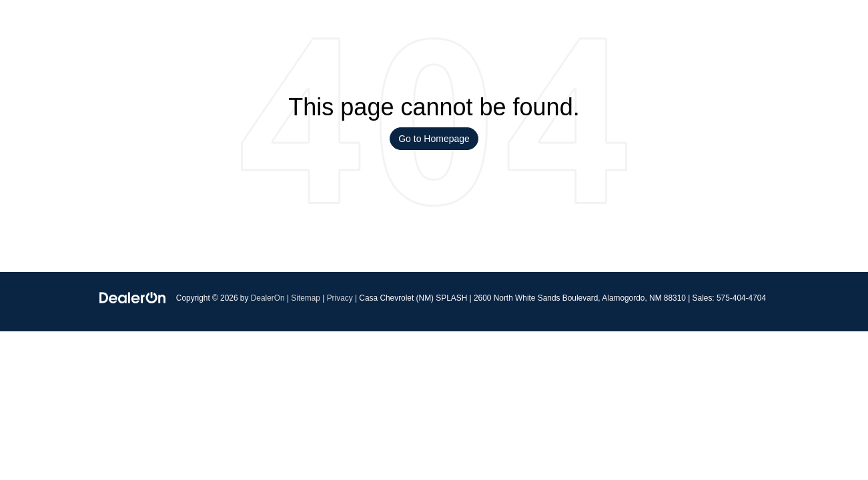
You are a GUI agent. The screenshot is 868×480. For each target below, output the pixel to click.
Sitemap (306, 298)
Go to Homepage (434, 139)
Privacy (340, 298)
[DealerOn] (133, 297)
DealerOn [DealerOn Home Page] (268, 298)
